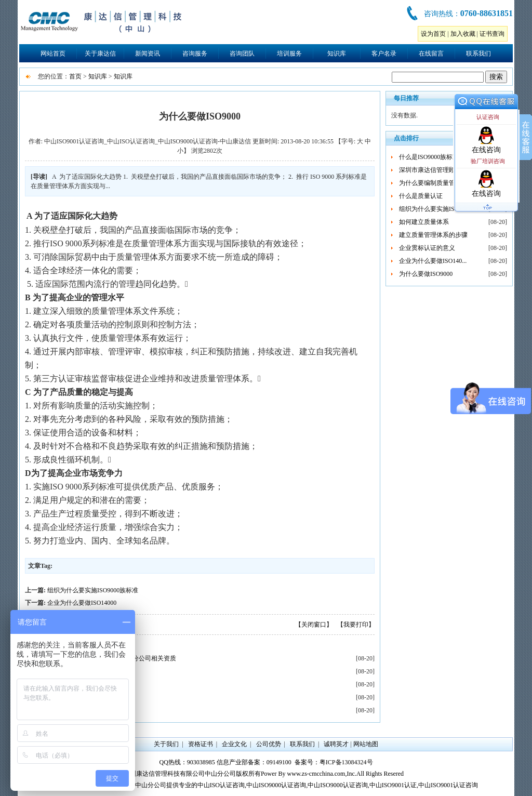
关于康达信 (100, 54)
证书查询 (492, 34)
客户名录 (384, 54)
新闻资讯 (148, 54)
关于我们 (166, 744)
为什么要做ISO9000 (426, 274)
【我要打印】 (356, 625)
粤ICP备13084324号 (346, 762)
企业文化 (234, 744)
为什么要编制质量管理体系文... (442, 183)
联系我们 (478, 54)
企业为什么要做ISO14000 (82, 603)
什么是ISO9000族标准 (429, 157)
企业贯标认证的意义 (427, 248)
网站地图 (366, 744)
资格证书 (201, 744)
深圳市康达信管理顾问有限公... (442, 170)
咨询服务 (195, 54)
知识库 (337, 54)
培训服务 (289, 54)
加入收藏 (463, 34)
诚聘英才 (336, 744)
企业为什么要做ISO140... (433, 261)
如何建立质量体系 (424, 222)
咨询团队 (242, 54)
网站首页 (53, 54)
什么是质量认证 (421, 196)
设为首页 (433, 34)
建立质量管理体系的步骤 (433, 235)
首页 (75, 76)
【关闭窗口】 (314, 625)
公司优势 (269, 744)
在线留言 (431, 54)
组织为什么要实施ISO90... (434, 209)
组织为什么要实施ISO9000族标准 (93, 590)
